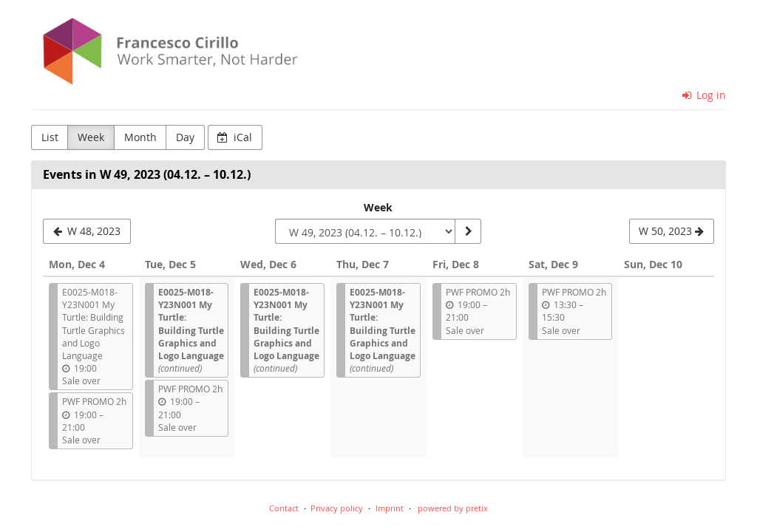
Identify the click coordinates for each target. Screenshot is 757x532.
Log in (705, 95)
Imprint (390, 508)
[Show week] (468, 231)
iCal (235, 137)
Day (185, 137)
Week (91, 137)
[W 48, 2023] (87, 231)
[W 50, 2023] (672, 231)
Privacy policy (337, 508)
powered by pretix (453, 508)
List (50, 137)
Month (140, 137)
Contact (284, 508)
